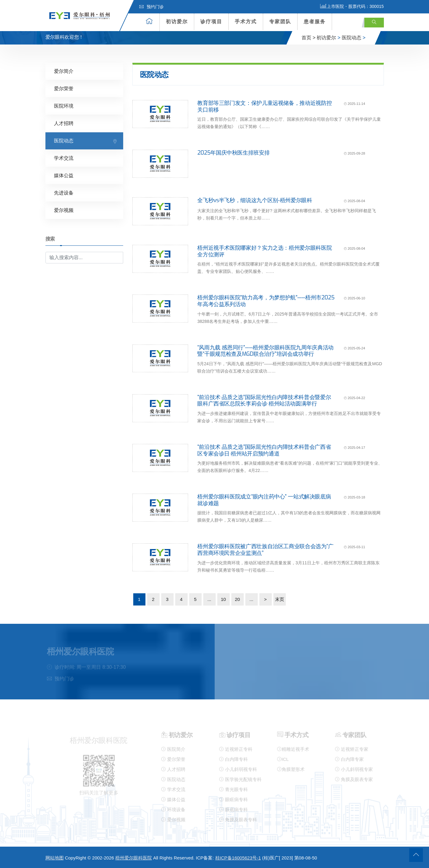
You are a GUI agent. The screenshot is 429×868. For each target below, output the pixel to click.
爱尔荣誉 (64, 89)
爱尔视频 (64, 210)
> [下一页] (265, 599)
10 (223, 599)
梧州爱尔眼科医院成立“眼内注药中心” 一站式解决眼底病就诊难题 (264, 500)
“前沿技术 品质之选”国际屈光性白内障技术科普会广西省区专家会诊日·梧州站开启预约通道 (264, 450)
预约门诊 (152, 7)
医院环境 (64, 106)
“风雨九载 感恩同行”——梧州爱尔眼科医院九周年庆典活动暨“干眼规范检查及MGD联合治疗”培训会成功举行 (265, 351)
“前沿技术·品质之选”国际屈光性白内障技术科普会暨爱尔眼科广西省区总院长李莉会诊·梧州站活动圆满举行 (264, 400)
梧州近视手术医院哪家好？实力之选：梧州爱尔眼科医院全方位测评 (265, 251)
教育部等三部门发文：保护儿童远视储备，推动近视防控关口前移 (265, 106)
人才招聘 (64, 123)
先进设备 (64, 193)
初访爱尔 (177, 21)
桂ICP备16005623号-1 (238, 858)
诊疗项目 (211, 21)
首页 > (309, 38)
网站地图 (55, 858)
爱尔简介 (64, 71)
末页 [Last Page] (280, 599)
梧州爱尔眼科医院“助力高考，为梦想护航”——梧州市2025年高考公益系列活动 (266, 301)
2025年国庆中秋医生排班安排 (233, 153)
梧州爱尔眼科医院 (134, 858)
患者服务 (315, 21)
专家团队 (280, 21)
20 (237, 599)
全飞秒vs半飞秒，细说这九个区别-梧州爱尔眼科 (255, 200)
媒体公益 (64, 175)
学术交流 (64, 158)
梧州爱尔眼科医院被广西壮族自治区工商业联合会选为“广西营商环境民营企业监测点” (265, 550)
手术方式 (246, 21)
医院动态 (352, 38)
